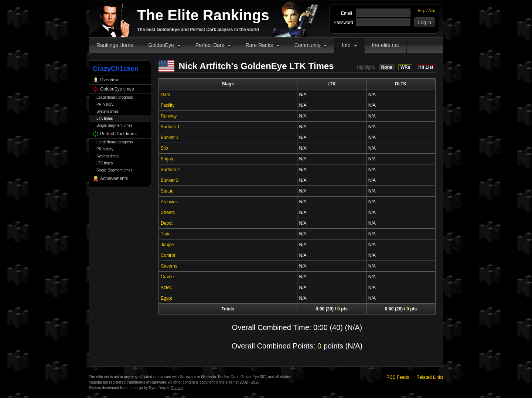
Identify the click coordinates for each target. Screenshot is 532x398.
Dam (165, 95)
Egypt (166, 298)
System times (108, 111)
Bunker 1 (170, 137)
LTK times (105, 118)
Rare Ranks (259, 45)
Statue (167, 191)
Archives (169, 202)
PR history (105, 104)
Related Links (430, 377)
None (387, 67)
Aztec (166, 288)
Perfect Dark (210, 45)
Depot (167, 223)
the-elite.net (386, 45)
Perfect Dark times (118, 134)
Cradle (167, 277)
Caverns (169, 266)
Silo (164, 148)
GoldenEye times (117, 89)
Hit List (426, 67)
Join (432, 11)
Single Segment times (114, 125)
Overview (109, 80)
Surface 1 (170, 127)
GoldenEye (161, 45)
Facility (168, 105)
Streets (168, 212)
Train (166, 234)
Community (308, 45)
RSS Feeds (398, 377)
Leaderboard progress (115, 97)
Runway (169, 116)
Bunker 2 (170, 180)
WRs (405, 67)
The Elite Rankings (203, 15)
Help (422, 11)
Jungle (167, 245)
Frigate (168, 159)
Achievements (114, 178)
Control (168, 255)
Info (346, 45)
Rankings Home (115, 45)
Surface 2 (170, 170)
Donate (177, 388)
